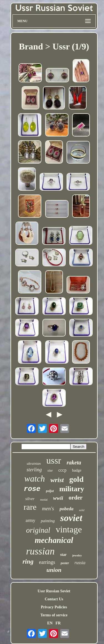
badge (77, 470)
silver (30, 499)
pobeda (67, 509)
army (30, 520)
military (72, 489)
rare (30, 507)
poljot (50, 491)
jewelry (77, 555)
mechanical (54, 540)
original (38, 530)
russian (40, 551)
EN (50, 623)
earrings (47, 562)
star (63, 555)
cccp (62, 470)
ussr (54, 461)
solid (82, 510)
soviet (71, 518)
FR (58, 623)
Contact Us (54, 599)
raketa (74, 462)
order (75, 498)
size (50, 470)
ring (28, 562)
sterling (34, 470)
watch (35, 479)
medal (44, 500)
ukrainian (34, 463)
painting (48, 521)
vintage (69, 529)
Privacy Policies (54, 607)
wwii (58, 498)
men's (48, 508)
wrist (57, 480)
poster (65, 563)
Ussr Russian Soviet (54, 591)
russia (80, 563)
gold (76, 479)
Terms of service (54, 615)
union (54, 570)
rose (32, 489)
